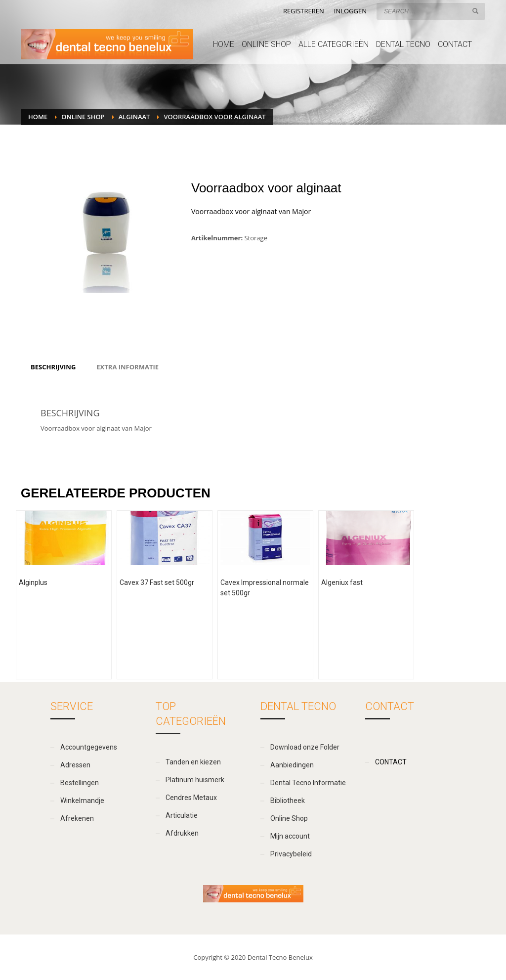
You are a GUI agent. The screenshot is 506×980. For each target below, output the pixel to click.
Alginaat (134, 117)
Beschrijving (53, 367)
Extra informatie (127, 367)
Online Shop (83, 117)
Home (38, 117)
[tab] (53, 367)
